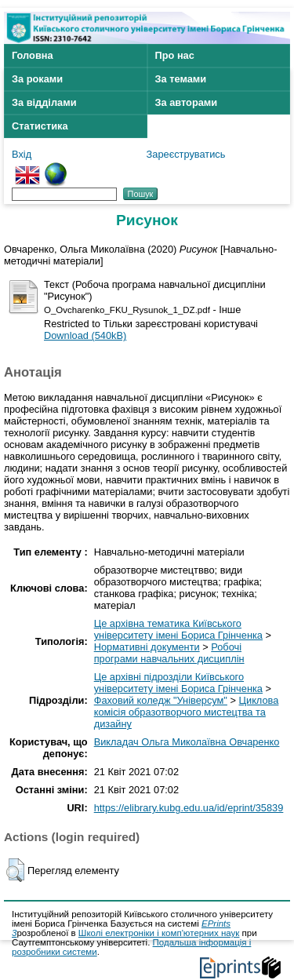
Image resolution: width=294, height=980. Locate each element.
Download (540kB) (85, 335)
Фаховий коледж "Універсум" (161, 700)
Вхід (22, 154)
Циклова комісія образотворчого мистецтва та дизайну (187, 712)
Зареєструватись (186, 154)
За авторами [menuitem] (187, 102)
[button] (15, 870)
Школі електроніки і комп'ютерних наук (159, 933)
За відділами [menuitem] (44, 102)
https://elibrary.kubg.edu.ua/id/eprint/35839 (189, 808)
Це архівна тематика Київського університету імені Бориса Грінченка (178, 629)
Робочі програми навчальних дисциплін (169, 653)
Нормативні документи (147, 647)
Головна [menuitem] (33, 55)
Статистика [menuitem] (40, 126)
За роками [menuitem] (37, 79)
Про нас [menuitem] (175, 55)
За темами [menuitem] (181, 79)
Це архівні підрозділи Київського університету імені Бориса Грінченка (178, 683)
